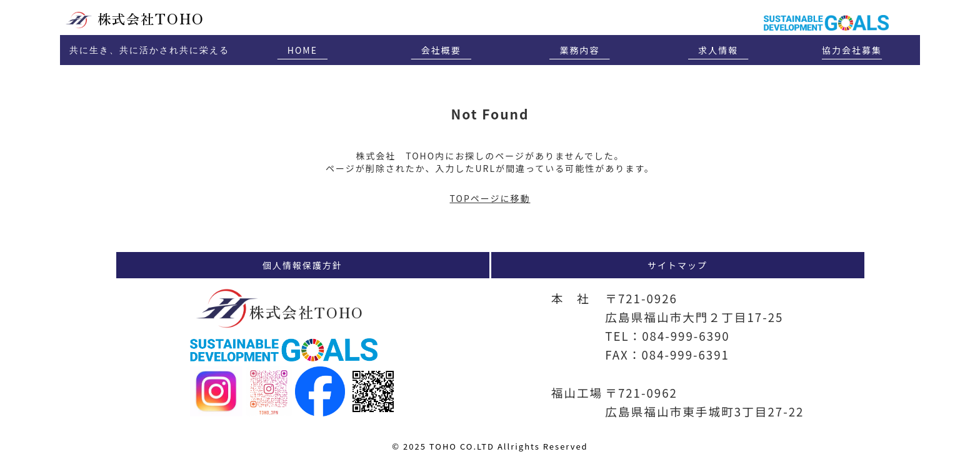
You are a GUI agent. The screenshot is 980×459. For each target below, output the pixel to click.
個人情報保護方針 (302, 265)
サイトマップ (677, 265)
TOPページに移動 (490, 198)
